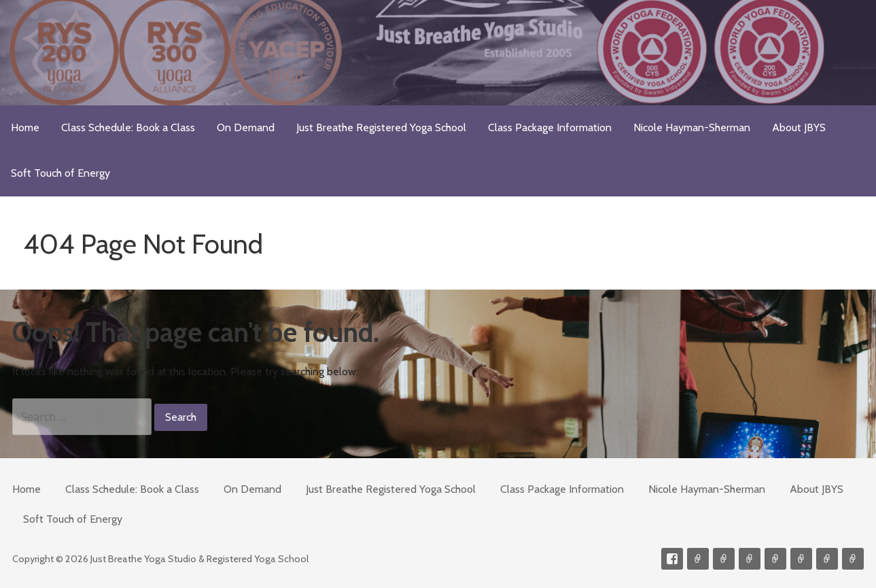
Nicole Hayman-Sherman (692, 127)
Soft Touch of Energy (60, 173)
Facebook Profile (672, 559)
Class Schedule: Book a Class (128, 127)
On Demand (246, 127)
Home (25, 127)
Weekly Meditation (827, 559)
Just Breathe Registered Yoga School (381, 127)
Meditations (775, 559)
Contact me (698, 559)
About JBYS (799, 127)
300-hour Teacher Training (750, 559)
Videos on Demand (724, 559)
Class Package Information (550, 127)
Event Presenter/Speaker (853, 559)
